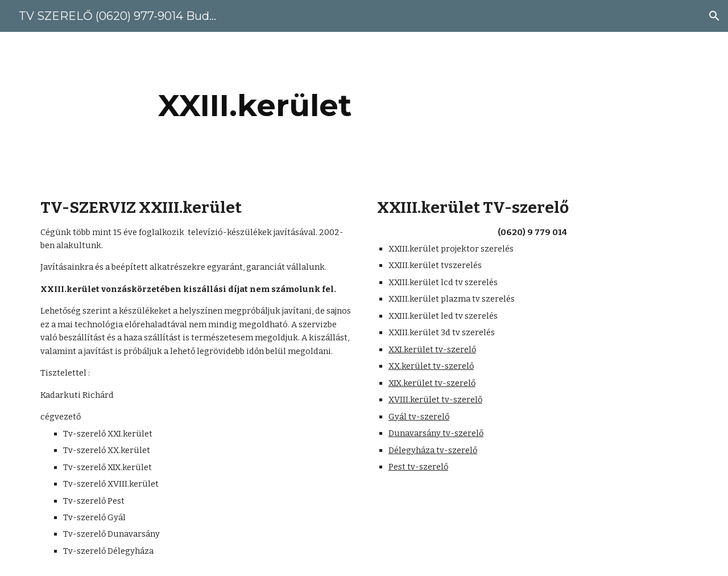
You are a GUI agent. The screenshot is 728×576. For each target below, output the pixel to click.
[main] (255, 106)
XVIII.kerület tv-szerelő (435, 400)
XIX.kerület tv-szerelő (432, 383)
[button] (714, 16)
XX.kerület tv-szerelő (431, 366)
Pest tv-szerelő (418, 467)
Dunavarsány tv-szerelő (436, 433)
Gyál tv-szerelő (419, 417)
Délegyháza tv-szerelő (433, 450)
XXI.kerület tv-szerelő (432, 349)
